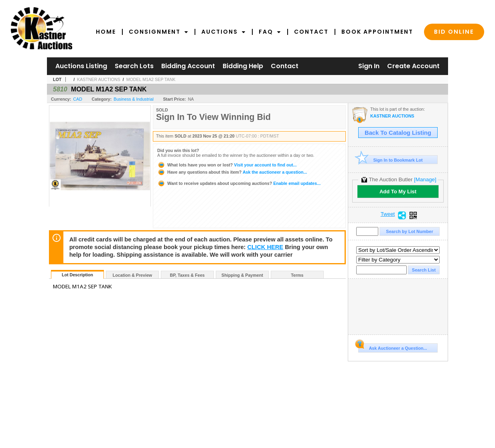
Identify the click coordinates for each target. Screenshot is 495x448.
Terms (297, 275)
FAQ (270, 32)
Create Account (413, 66)
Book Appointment (377, 32)
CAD (78, 99)
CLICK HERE (266, 247)
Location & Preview (132, 275)
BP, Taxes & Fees (188, 275)
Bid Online (454, 32)
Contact (311, 32)
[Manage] (425, 179)
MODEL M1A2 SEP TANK (151, 79)
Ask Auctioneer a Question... (393, 347)
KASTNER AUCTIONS (99, 79)
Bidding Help (243, 66)
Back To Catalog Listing (398, 133)
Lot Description (77, 275)
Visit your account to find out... (227, 165)
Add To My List (398, 192)
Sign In (369, 66)
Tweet (388, 214)
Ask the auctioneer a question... (232, 172)
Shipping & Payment (242, 275)
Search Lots (134, 66)
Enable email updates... (239, 183)
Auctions (224, 32)
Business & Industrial (134, 99)
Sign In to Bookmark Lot (391, 160)
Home (106, 32)
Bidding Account (188, 66)
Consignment (159, 32)
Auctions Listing (81, 66)
